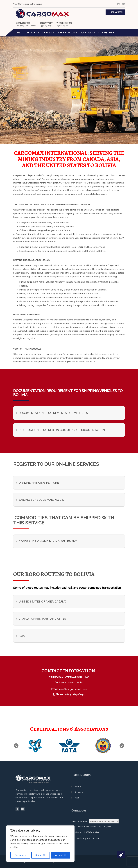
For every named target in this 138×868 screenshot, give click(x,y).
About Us (33, 33)
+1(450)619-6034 (75, 694)
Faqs (77, 798)
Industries (87, 33)
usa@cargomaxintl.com (88, 838)
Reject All (41, 855)
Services (48, 33)
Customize (20, 855)
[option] (35, 746)
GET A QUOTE (117, 12)
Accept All (61, 855)
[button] (16, 746)
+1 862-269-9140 (91, 832)
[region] (40, 844)
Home (19, 33)
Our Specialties (67, 33)
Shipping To (106, 33)
